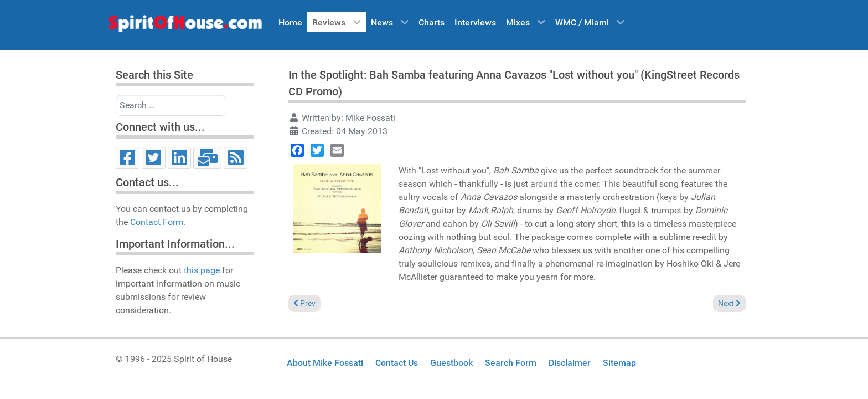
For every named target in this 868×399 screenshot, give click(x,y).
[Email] (207, 158)
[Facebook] (128, 158)
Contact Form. (158, 222)
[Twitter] (154, 158)
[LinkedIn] (180, 158)
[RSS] (236, 158)
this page (202, 270)
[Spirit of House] (185, 26)
